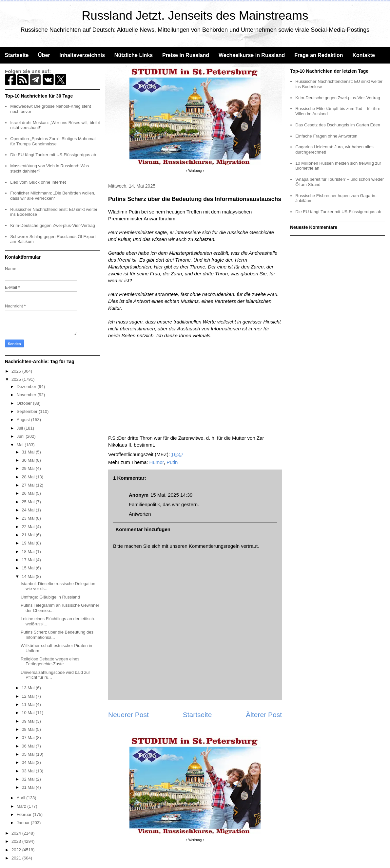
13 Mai (29, 688)
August (24, 420)
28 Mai (29, 477)
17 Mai (29, 560)
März (22, 806)
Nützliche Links (134, 55)
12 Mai (29, 696)
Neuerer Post (128, 715)
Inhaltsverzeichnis (82, 55)
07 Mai (29, 738)
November (27, 395)
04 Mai (29, 762)
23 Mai (29, 518)
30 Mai (29, 460)
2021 (17, 858)
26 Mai (29, 493)
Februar (25, 814)
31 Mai (29, 452)
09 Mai (29, 721)
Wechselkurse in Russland (252, 55)
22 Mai (29, 527)
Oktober (25, 403)
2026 (17, 371)
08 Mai (29, 729)
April (22, 798)
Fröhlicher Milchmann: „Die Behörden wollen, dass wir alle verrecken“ (53, 196)
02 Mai (29, 779)
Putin (172, 462)
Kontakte (363, 55)
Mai (21, 445)
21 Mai (29, 535)
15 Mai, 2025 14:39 (171, 495)
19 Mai (29, 543)
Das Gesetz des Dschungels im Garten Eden (338, 125)
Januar (24, 823)
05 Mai (29, 754)
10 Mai (29, 713)
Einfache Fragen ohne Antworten (326, 136)
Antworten (140, 514)
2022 (17, 850)
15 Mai (29, 568)
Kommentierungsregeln (214, 546)
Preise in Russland (186, 55)
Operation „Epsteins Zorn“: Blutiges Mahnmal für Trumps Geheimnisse (53, 141)
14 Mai (29, 576)
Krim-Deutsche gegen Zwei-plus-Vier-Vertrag (52, 225)
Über (44, 55)
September (28, 411)
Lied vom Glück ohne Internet (38, 182)
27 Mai (29, 485)
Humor (157, 462)
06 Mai (29, 746)
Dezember (27, 387)
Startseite (17, 55)
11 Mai (29, 704)
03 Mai (29, 771)
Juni (21, 436)
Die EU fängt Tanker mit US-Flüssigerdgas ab (53, 155)
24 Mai (29, 510)
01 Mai (29, 787)
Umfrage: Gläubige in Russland (50, 597)
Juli (20, 428)
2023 (17, 841)
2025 (17, 379)
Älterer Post (264, 715)
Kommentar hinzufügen (143, 529)
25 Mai (29, 502)
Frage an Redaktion (319, 55)
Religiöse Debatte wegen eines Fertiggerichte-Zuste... (50, 662)
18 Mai (29, 552)
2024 (17, 833)
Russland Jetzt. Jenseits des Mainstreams (195, 16)
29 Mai (29, 468)
